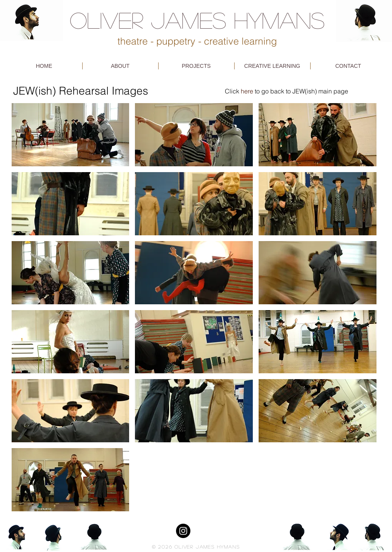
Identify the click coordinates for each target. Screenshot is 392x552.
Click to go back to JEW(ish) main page (287, 91)
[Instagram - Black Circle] (183, 531)
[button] (71, 135)
